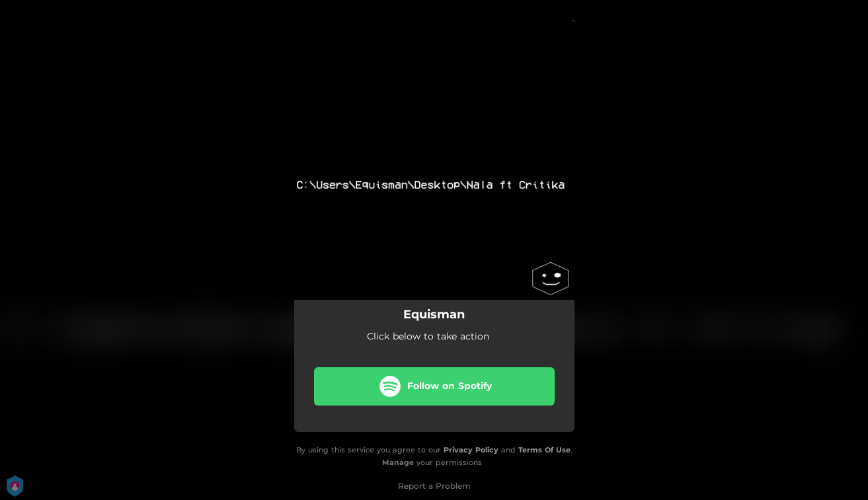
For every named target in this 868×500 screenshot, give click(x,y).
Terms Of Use (544, 450)
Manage (398, 462)
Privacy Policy (471, 450)
